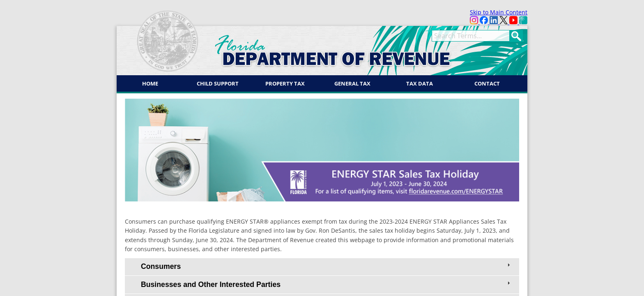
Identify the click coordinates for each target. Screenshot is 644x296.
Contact (487, 83)
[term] (471, 36)
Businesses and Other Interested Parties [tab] (326, 284)
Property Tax (285, 83)
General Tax (352, 83)
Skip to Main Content (499, 12)
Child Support (218, 83)
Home (150, 83)
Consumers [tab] (326, 266)
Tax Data (420, 83)
